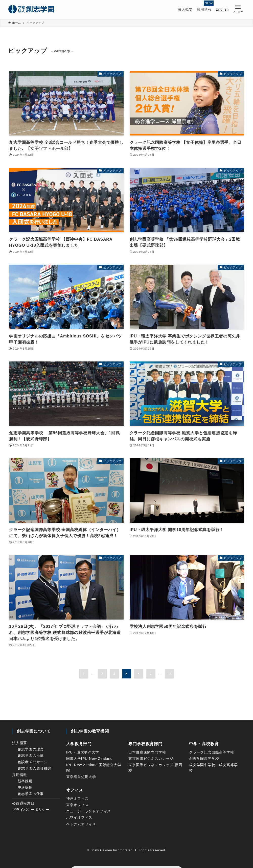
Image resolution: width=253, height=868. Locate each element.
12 (169, 674)
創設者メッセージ (33, 762)
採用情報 (20, 775)
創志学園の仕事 (31, 794)
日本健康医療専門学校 (147, 752)
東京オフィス (77, 805)
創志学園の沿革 (31, 756)
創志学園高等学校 (204, 759)
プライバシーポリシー (31, 810)
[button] (238, 9)
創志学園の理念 (31, 749)
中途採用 (25, 787)
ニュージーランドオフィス (89, 811)
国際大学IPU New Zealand (89, 759)
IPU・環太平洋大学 (83, 752)
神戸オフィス (77, 798)
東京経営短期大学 (81, 777)
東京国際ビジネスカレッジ (151, 759)
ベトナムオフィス (81, 824)
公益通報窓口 (23, 803)
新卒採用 (25, 781)
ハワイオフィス (79, 817)
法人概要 (20, 743)
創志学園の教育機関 (34, 768)
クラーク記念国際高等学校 (212, 752)
